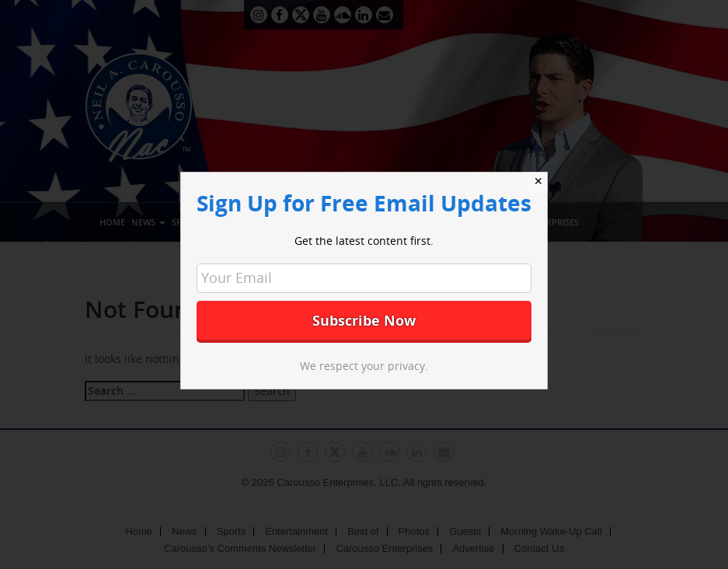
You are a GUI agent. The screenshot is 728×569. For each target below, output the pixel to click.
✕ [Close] (538, 181)
